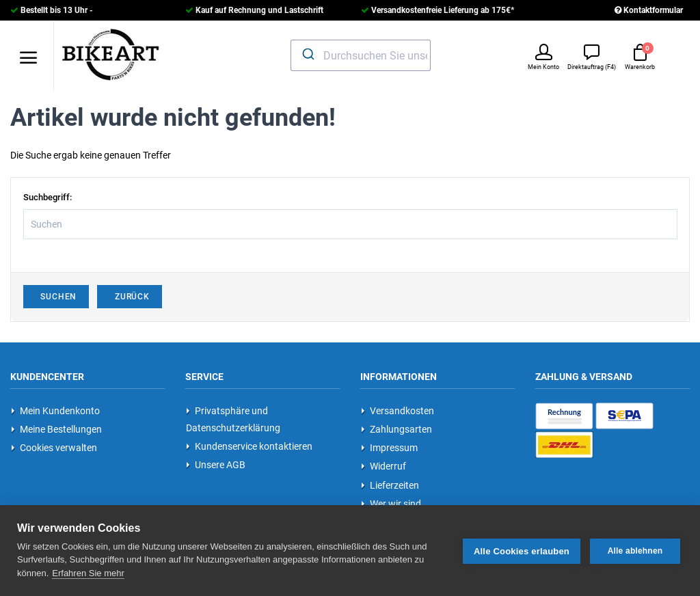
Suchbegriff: (48, 197)
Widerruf (383, 466)
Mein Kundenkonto (55, 411)
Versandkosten (398, 411)
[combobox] (361, 55)
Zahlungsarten (396, 429)
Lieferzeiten (390, 485)
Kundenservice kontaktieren (249, 446)
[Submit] (307, 54)
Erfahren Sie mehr (88, 572)
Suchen (56, 297)
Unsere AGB (216, 465)
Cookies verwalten (54, 448)
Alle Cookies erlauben (522, 551)
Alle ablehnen (635, 550)
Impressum (389, 448)
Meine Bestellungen (56, 429)
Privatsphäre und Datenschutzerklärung (233, 419)
